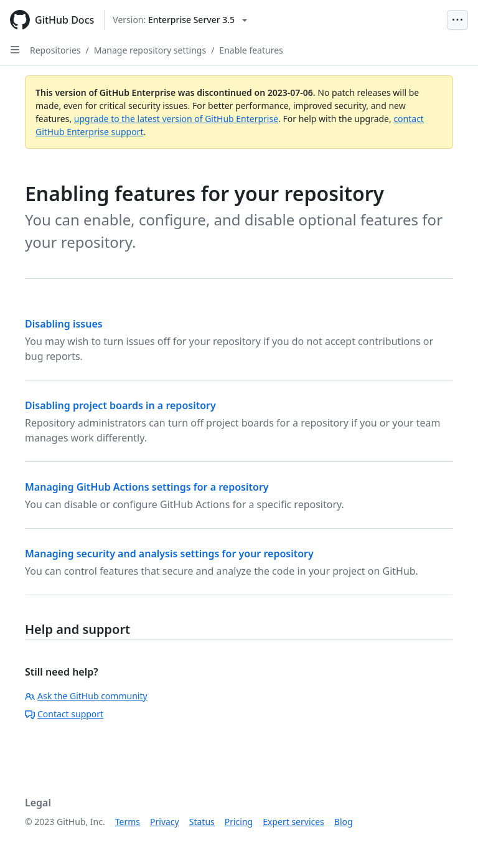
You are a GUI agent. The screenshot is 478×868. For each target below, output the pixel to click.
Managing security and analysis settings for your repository (169, 554)
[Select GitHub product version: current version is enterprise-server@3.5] (180, 20)
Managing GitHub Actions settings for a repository (147, 487)
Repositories (55, 50)
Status (202, 822)
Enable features (251, 50)
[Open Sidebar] (15, 50)
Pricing (239, 822)
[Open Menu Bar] (457, 20)
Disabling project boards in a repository (120, 405)
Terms (128, 822)
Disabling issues (64, 324)
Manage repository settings (150, 50)
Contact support (64, 714)
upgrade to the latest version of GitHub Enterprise (176, 119)
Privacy (165, 822)
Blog (344, 822)
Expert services (293, 822)
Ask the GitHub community (86, 696)
